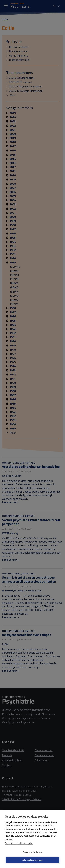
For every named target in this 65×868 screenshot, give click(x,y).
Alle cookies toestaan (32, 860)
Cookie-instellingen (32, 852)
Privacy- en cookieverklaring (19, 843)
